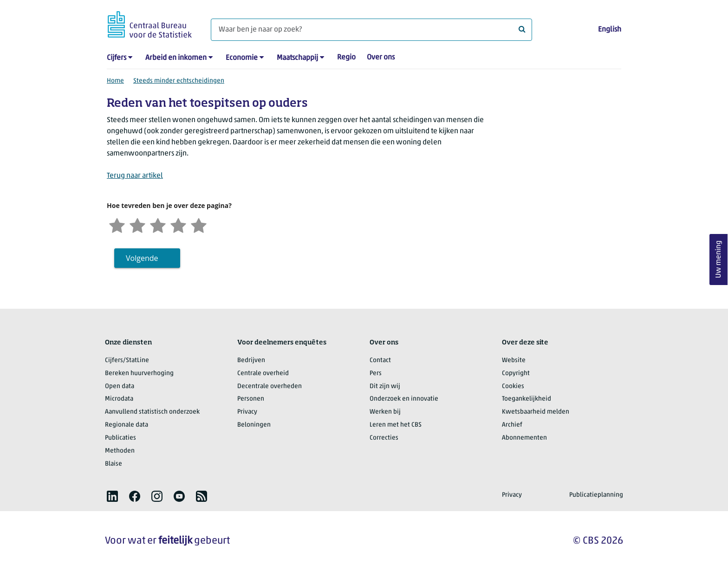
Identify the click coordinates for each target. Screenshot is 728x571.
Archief (512, 425)
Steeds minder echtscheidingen (179, 81)
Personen (251, 399)
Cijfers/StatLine (127, 360)
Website (514, 360)
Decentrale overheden (270, 386)
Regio (346, 58)
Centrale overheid (263, 373)
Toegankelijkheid (526, 399)
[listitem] (112, 496)
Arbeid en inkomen (176, 58)
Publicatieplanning (596, 495)
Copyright (516, 373)
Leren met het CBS (396, 425)
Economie (242, 58)
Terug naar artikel (135, 176)
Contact (380, 360)
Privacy (247, 412)
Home (115, 81)
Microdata (119, 399)
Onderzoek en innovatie (404, 399)
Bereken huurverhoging (139, 373)
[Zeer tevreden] (199, 224)
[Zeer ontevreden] (117, 224)
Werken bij (385, 412)
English (610, 30)
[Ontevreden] (137, 224)
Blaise (114, 464)
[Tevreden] (178, 224)
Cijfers (117, 58)
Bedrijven (251, 360)
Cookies (513, 386)
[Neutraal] (158, 224)
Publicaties (120, 438)
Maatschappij (297, 58)
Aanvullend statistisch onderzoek (152, 412)
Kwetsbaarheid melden (536, 412)
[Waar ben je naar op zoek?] (371, 30)
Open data (120, 386)
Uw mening (719, 260)
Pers (376, 373)
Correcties (384, 438)
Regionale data (127, 425)
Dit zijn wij (385, 386)
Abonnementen (524, 438)
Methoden (120, 451)
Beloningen (254, 425)
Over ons (381, 58)
